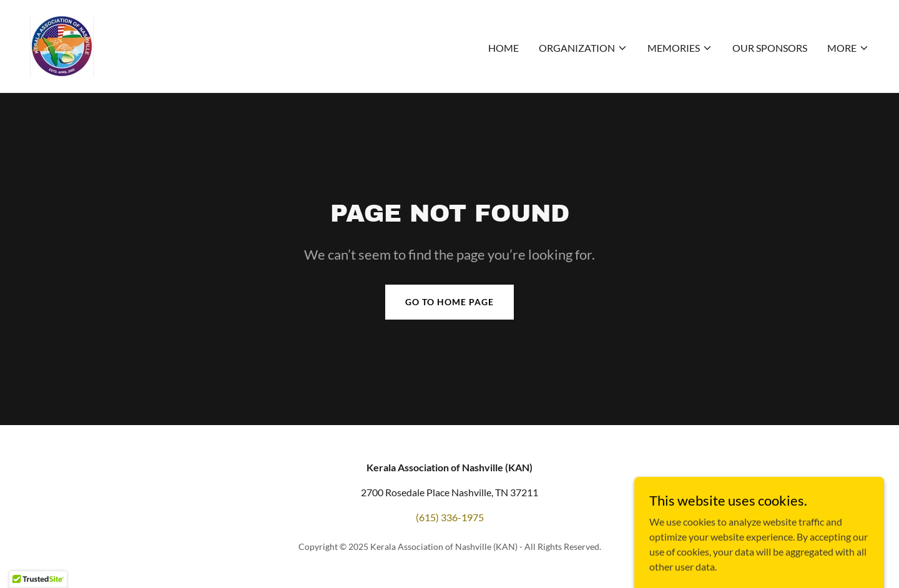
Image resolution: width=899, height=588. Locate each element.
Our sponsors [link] (770, 48)
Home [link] (504, 48)
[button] (583, 48)
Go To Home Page (449, 302)
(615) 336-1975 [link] (450, 517)
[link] (62, 45)
